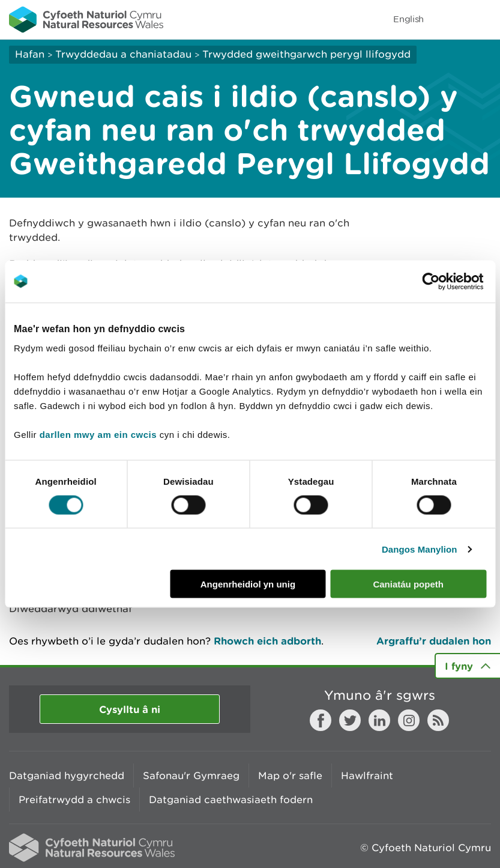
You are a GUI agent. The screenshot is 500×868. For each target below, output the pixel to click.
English (408, 19)
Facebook (321, 720)
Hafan (30, 54)
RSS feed (438, 720)
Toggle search (450, 19)
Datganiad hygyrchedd (67, 775)
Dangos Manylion (420, 549)
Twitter (350, 720)
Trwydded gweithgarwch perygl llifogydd (306, 54)
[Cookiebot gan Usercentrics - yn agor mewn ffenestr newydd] (451, 281)
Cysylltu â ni (130, 709)
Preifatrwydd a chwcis (74, 800)
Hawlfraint (367, 775)
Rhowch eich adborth (267, 641)
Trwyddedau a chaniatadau (123, 54)
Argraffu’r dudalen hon (434, 641)
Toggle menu (483, 19)
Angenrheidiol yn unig (248, 584)
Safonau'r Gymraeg (191, 775)
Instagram (409, 720)
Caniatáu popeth (408, 584)
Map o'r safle (290, 775)
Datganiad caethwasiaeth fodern (231, 800)
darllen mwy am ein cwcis (98, 435)
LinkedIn (379, 720)
